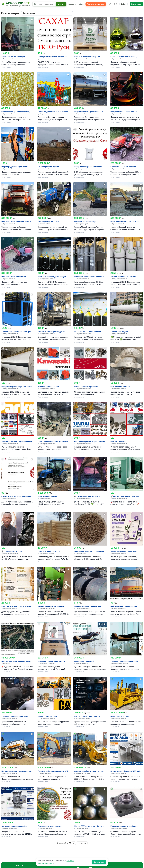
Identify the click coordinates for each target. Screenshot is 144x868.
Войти (124, 4)
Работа (81, 4)
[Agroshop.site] (16, 4)
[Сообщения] (116, 4)
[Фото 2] (33, 50)
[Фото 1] (32, 50)
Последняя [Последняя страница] (82, 843)
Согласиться (99, 862)
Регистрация (136, 4)
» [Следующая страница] (74, 843)
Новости (72, 4)
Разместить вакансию (96, 4)
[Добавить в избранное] (32, 20)
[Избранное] (110, 4)
